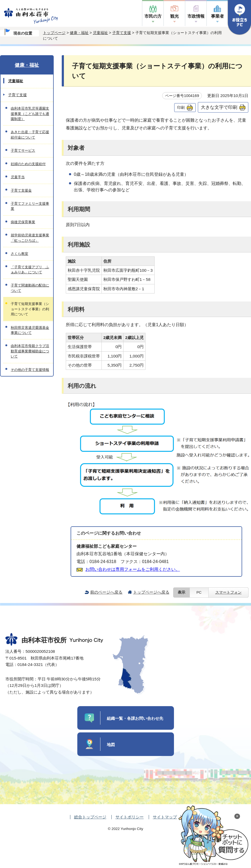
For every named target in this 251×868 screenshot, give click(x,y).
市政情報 (196, 16)
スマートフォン (228, 592)
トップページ (54, 33)
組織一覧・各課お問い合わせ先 (135, 718)
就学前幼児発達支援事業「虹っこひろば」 (30, 238)
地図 (111, 745)
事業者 (217, 16)
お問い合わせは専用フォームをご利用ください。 (133, 569)
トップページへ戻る (151, 592)
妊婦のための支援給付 (28, 164)
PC (199, 592)
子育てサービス (23, 150)
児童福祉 (100, 33)
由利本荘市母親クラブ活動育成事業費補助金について (30, 351)
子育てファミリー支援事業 (30, 206)
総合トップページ (90, 817)
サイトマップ (165, 817)
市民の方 (153, 16)
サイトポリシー (130, 817)
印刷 (181, 107)
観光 (174, 16)
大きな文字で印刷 (219, 107)
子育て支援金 (21, 190)
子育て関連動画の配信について (30, 288)
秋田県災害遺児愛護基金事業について (30, 330)
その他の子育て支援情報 (30, 370)
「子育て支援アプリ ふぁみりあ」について (30, 270)
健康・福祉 (79, 33)
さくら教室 (19, 254)
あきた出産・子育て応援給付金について (30, 135)
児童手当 (18, 177)
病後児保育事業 (23, 222)
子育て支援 (122, 33)
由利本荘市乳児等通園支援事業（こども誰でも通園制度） (30, 114)
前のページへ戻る (106, 592)
